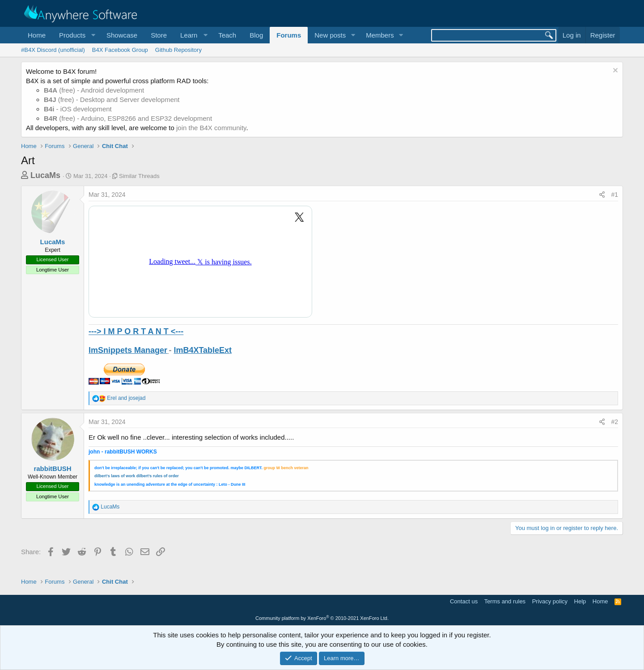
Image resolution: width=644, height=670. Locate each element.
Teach (227, 35)
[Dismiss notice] (614, 71)
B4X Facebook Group (120, 50)
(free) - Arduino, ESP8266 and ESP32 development (128, 118)
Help (580, 601)
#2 (614, 422)
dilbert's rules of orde (157, 476)
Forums (289, 35)
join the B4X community (211, 128)
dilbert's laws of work (115, 476)
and (126, 398)
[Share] (602, 195)
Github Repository (178, 50)
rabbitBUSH (52, 469)
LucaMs (45, 175)
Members (380, 35)
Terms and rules (505, 601)
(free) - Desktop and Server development (112, 100)
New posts (330, 35)
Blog (256, 35)
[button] (76, 35)
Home (37, 35)
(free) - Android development (94, 90)
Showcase (122, 35)
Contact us (464, 601)
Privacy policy (550, 601)
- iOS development (78, 109)
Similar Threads (139, 176)
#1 (614, 195)
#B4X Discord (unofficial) (53, 50)
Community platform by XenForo (322, 618)
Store (159, 35)
